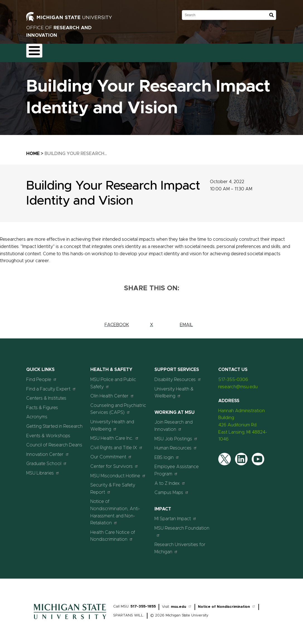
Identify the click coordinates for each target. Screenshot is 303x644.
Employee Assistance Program (177, 467)
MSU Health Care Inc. (115, 435)
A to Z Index (170, 480)
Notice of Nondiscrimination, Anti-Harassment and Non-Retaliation (115, 509)
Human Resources (176, 445)
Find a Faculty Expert (51, 386)
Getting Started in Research (54, 423)
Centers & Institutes (46, 395)
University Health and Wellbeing (112, 422)
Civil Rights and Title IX (117, 444)
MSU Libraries (43, 470)
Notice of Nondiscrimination (227, 604)
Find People (42, 376)
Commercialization (148, 51)
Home (33, 150)
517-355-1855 (143, 604)
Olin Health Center (112, 393)
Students (257, 51)
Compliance (111, 51)
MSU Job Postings (176, 435)
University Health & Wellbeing (174, 389)
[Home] (70, 618)
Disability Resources (178, 376)
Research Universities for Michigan (180, 545)
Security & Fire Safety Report (113, 486)
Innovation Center (48, 451)
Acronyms (37, 414)
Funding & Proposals (71, 51)
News (210, 51)
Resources (185, 51)
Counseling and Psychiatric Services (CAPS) (118, 406)
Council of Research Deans (54, 442)
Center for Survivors (114, 463)
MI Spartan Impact (175, 516)
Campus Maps (172, 489)
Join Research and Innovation (174, 423)
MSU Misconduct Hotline (118, 472)
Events (232, 51)
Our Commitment (111, 454)
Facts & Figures (42, 404)
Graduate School (47, 460)
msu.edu (181, 604)
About (37, 51)
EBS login (167, 454)
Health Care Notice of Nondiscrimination (113, 533)
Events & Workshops (48, 432)
